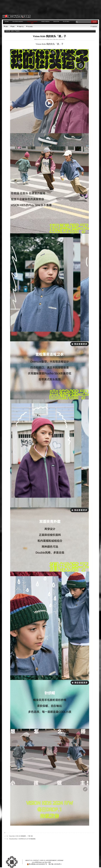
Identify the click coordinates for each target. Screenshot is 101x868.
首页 (12, 31)
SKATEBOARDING (18, 21)
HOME (7, 21)
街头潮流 (30, 27)
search (94, 22)
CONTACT (36, 860)
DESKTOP (56, 21)
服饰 (13, 27)
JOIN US (43, 860)
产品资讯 (17, 31)
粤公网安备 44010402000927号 (37, 864)
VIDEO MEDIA (45, 21)
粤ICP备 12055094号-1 (55, 864)
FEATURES (66, 21)
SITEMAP (60, 860)
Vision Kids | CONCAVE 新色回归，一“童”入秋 (21, 836)
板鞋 (7, 27)
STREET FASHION (32, 21)
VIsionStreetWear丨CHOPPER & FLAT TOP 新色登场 (22, 839)
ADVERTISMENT (52, 860)
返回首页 (95, 27)
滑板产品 (21, 27)
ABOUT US (29, 860)
